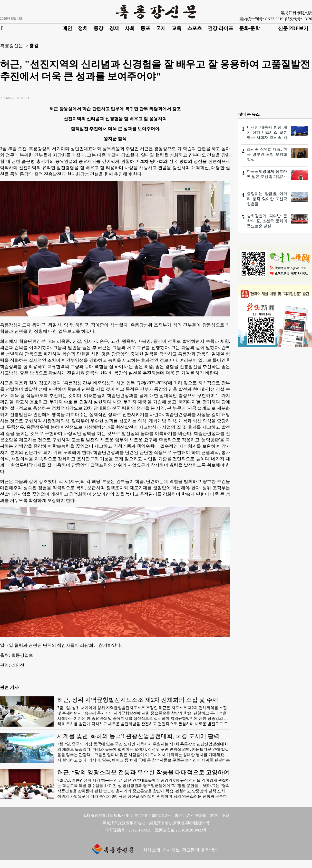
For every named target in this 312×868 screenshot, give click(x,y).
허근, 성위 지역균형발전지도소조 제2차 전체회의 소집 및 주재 (138, 700)
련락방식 (210, 850)
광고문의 (191, 850)
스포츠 (195, 28)
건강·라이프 (220, 28)
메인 (67, 28)
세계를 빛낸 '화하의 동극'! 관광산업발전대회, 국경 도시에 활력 (138, 736)
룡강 (98, 28)
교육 (176, 28)
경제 (114, 28)
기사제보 (171, 850)
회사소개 (152, 850)
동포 (145, 28)
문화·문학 (249, 28)
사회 (130, 28)
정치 (83, 28)
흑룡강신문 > (14, 46)
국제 (161, 28)
